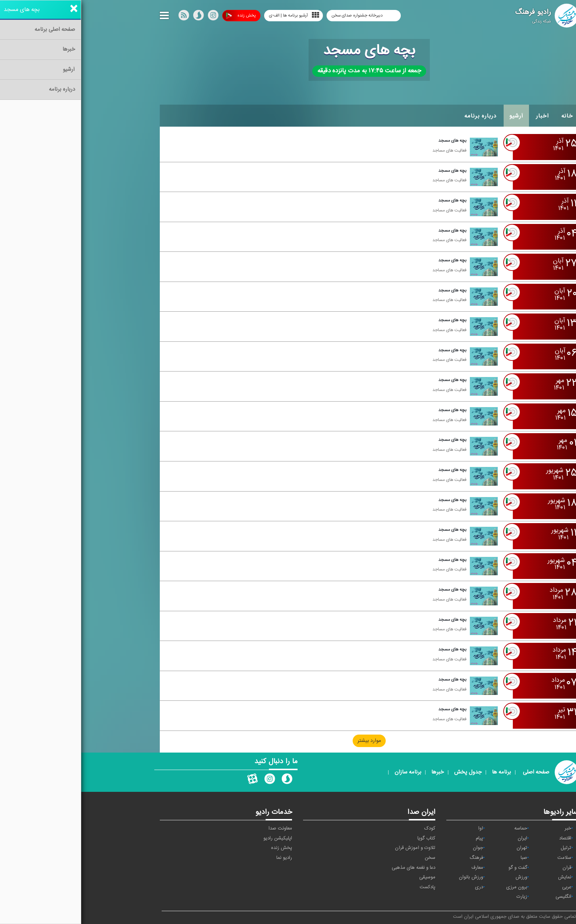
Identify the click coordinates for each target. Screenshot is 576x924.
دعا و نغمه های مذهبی (332, 868)
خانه (486, 116)
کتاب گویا (345, 838)
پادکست (346, 887)
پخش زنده (160, 16)
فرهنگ (395, 858)
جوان (397, 848)
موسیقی (346, 877)
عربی (485, 887)
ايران (441, 838)
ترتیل (485, 848)
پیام (398, 838)
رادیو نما (203, 858)
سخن (349, 858)
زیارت (441, 897)
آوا (399, 829)
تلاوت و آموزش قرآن (334, 848)
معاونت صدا (199, 829)
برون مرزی (435, 887)
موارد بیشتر (288, 741)
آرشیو (435, 116)
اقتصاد (484, 838)
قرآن (486, 868)
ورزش (440, 877)
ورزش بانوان (390, 877)
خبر (487, 829)
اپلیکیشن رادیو (197, 838)
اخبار (461, 116)
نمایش (483, 877)
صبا (443, 858)
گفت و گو (437, 868)
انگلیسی (482, 897)
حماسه (440, 829)
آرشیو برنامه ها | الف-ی (213, 15)
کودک (349, 829)
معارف (396, 868)
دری (398, 887)
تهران (441, 848)
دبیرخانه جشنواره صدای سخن (276, 15)
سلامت (483, 858)
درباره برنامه (399, 116)
